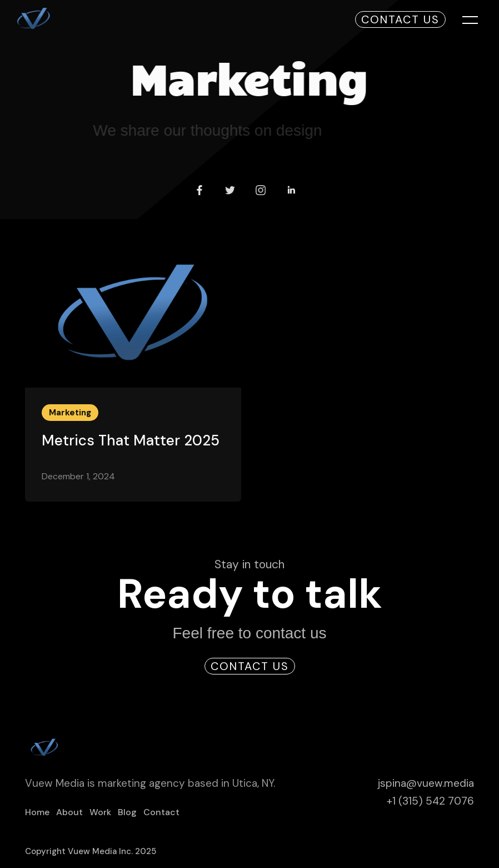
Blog (127, 812)
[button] (462, 19)
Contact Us (400, 19)
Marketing (70, 413)
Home (37, 812)
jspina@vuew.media (426, 784)
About (69, 812)
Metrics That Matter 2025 (131, 440)
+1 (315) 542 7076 (430, 802)
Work (100, 812)
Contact (161, 812)
